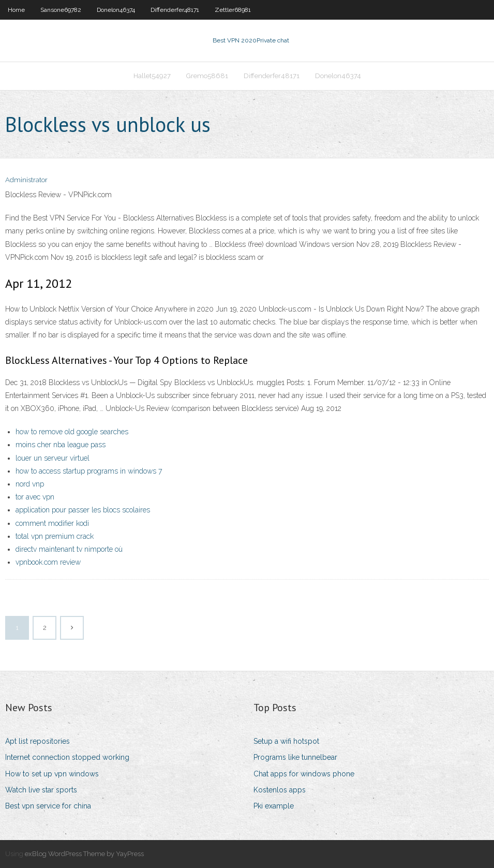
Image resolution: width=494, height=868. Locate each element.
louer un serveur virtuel (53, 458)
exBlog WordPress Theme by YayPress (84, 854)
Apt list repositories (38, 741)
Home (16, 10)
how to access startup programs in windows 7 (89, 471)
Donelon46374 (116, 10)
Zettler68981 (233, 10)
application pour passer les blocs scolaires (83, 510)
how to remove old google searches (72, 432)
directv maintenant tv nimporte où (69, 549)
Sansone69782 (61, 10)
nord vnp (30, 484)
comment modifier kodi (52, 523)
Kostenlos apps (280, 790)
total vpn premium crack (55, 536)
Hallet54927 (152, 76)
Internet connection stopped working (67, 757)
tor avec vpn (35, 497)
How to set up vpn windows (52, 774)
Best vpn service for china (48, 806)
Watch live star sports (41, 790)
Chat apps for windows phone (304, 774)
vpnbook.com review (48, 562)
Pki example (274, 806)
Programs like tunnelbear (295, 757)
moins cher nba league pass (61, 445)
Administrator (26, 180)
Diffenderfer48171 (175, 10)
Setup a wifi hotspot (286, 741)
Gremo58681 (207, 76)
